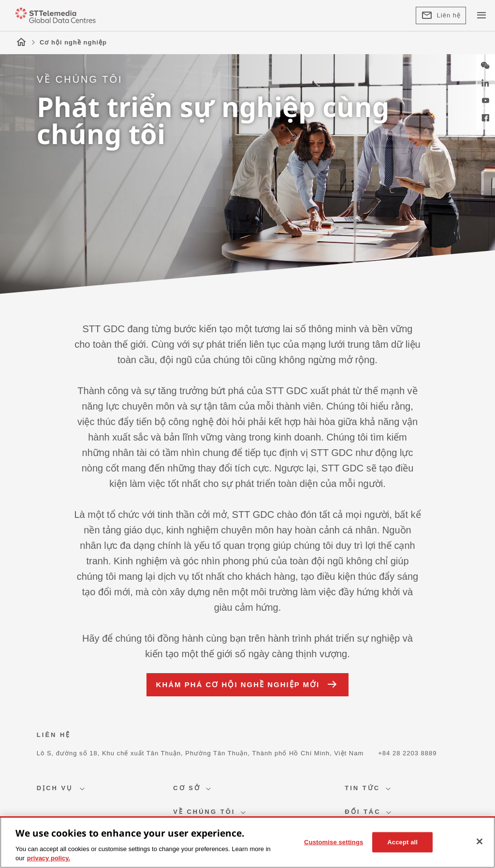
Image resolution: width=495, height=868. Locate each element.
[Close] (480, 841)
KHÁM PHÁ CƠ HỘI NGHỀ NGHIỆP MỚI (248, 685)
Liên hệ (441, 15)
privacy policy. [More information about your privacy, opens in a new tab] (49, 858)
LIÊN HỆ (54, 735)
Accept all (402, 842)
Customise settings (334, 842)
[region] (247, 842)
